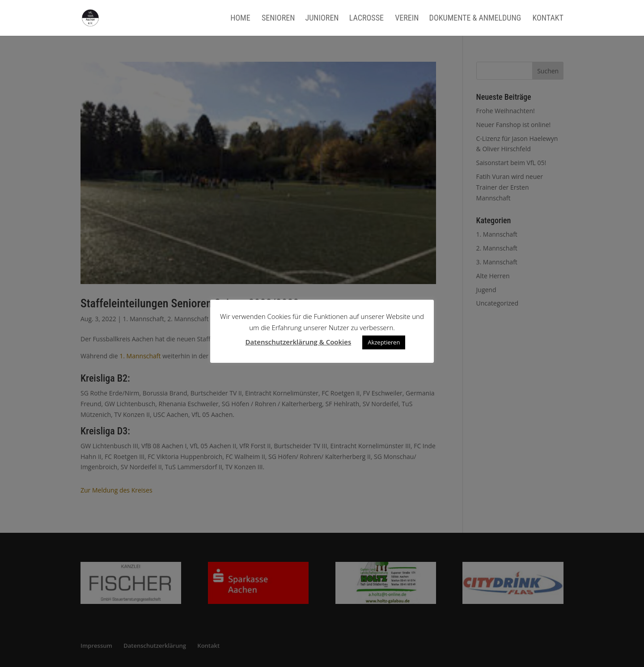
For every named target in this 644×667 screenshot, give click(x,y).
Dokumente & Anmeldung (475, 19)
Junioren (322, 19)
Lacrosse (366, 19)
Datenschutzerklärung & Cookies (299, 342)
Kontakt (548, 19)
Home (240, 19)
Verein (407, 19)
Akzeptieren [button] (384, 342)
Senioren (278, 19)
